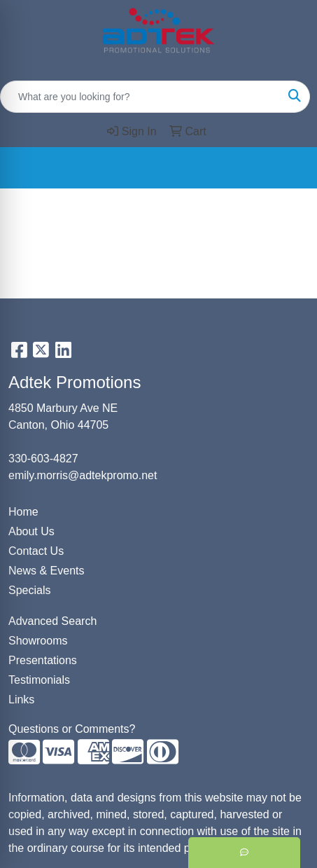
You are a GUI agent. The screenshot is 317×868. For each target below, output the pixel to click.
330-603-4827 (43, 459)
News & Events (46, 571)
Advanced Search (52, 621)
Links (21, 700)
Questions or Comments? (72, 729)
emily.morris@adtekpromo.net (83, 475)
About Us (31, 531)
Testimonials (39, 680)
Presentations (43, 660)
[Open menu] (289, 167)
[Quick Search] (140, 97)
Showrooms (38, 641)
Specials (29, 590)
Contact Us (36, 551)
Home (23, 512)
